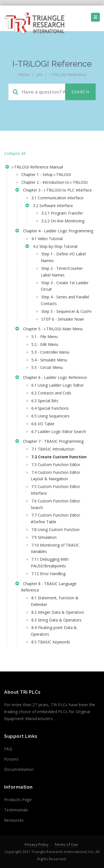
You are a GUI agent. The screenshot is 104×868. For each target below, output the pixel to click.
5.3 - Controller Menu (50, 352)
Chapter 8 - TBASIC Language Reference (46, 587)
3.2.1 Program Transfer (62, 213)
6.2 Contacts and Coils (51, 393)
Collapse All (15, 153)
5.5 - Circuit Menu (47, 367)
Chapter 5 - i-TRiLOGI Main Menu (49, 329)
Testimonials (16, 810)
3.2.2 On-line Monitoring (63, 221)
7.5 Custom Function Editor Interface (55, 490)
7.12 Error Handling (48, 574)
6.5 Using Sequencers (50, 416)
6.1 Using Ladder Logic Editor (58, 385)
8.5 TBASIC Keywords (51, 642)
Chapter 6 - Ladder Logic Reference (51, 378)
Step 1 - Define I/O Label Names (63, 257)
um (39, 75)
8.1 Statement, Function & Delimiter (55, 601)
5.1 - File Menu (45, 337)
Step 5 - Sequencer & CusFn (66, 311)
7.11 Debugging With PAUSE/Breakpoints (50, 563)
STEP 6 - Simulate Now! (63, 319)
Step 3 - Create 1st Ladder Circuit (65, 286)
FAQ (8, 749)
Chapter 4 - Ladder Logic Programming (54, 232)
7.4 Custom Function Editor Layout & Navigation (55, 476)
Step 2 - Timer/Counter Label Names (62, 272)
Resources (14, 820)
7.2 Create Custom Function (59, 457)
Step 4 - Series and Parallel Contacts (65, 300)
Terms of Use (66, 844)
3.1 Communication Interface (57, 198)
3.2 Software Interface (49, 206)
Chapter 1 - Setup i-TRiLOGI (46, 174)
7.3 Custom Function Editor (56, 465)
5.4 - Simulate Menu (49, 360)
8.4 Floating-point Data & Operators (54, 631)
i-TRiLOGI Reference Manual (34, 168)
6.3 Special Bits (45, 401)
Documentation (19, 769)
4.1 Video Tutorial (47, 239)
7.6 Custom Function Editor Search (55, 504)
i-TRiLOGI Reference (68, 75)
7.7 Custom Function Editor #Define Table (55, 518)
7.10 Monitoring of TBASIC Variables (55, 548)
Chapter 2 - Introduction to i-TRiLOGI (54, 182)
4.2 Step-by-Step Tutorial (51, 247)
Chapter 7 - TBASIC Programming (49, 442)
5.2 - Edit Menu (45, 344)
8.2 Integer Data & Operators (58, 612)
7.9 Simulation (44, 537)
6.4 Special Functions (50, 408)
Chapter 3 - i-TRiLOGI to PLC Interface (54, 191)
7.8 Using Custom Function (55, 529)
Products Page (18, 800)
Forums (11, 759)
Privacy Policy (37, 844)
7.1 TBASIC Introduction (53, 449)
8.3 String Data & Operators (56, 620)
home (24, 75)
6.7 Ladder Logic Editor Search (59, 432)
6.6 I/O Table (43, 424)
